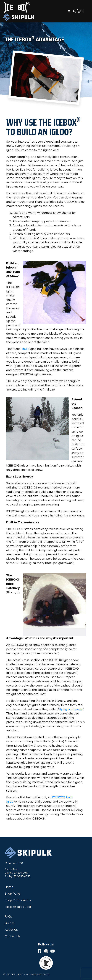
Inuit (25, 349)
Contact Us (12, 936)
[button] (69, 11)
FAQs (8, 917)
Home (9, 887)
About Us (11, 930)
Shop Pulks (13, 894)
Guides (10, 923)
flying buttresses (71, 709)
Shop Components (18, 900)
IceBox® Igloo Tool (18, 907)
